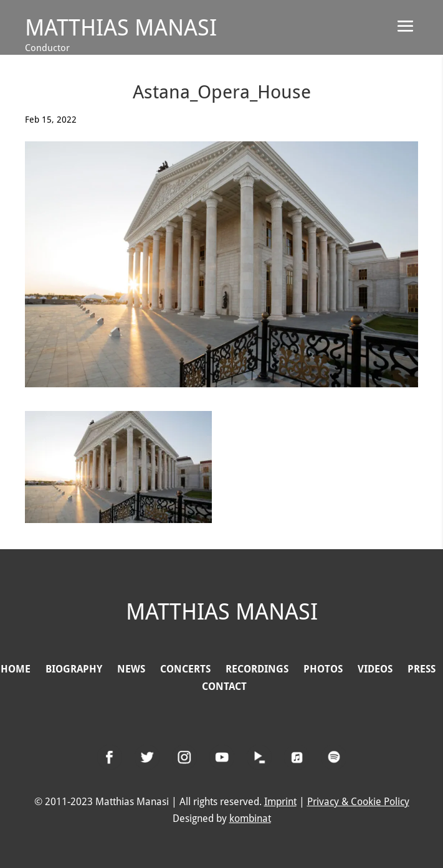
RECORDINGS (257, 669)
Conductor (47, 48)
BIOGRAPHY (79, 669)
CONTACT (224, 686)
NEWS (131, 669)
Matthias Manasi (121, 28)
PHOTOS (323, 669)
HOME (16, 669)
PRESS (422, 669)
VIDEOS (375, 669)
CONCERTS (185, 669)
